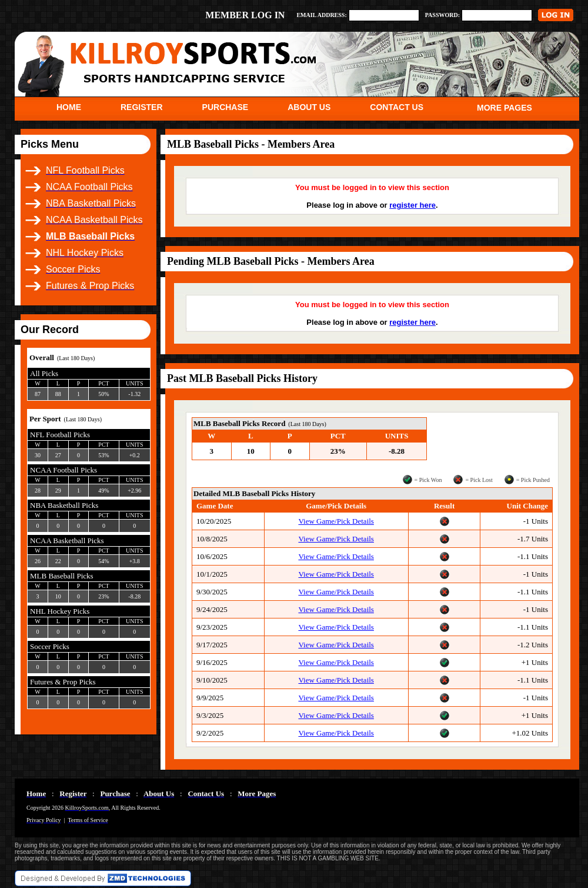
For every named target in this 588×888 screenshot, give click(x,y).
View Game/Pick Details (336, 521)
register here (412, 205)
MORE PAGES (505, 108)
